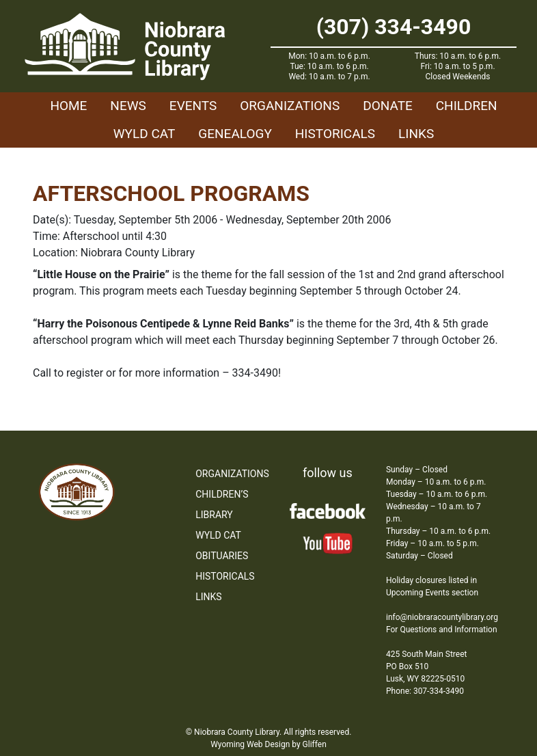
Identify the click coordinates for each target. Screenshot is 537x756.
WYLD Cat (144, 134)
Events (193, 106)
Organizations (290, 106)
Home (68, 106)
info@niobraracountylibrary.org (442, 617)
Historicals (335, 134)
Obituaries (222, 556)
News (128, 106)
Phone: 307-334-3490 (425, 691)
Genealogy (235, 134)
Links (416, 134)
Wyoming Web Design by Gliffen (268, 744)
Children (467, 106)
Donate (388, 106)
